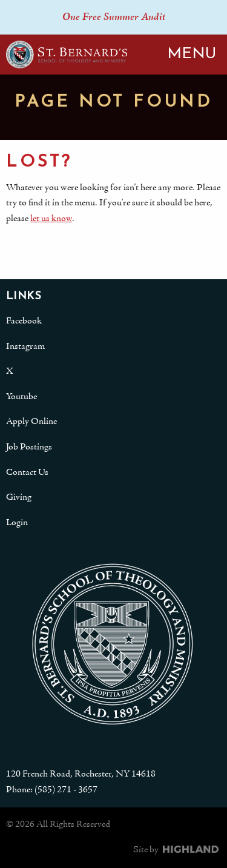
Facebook (24, 321)
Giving (19, 497)
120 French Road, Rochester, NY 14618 (81, 774)
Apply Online (31, 422)
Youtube (21, 397)
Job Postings (29, 447)
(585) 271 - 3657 (66, 790)
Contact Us (27, 472)
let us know (51, 219)
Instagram (25, 346)
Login (17, 523)
